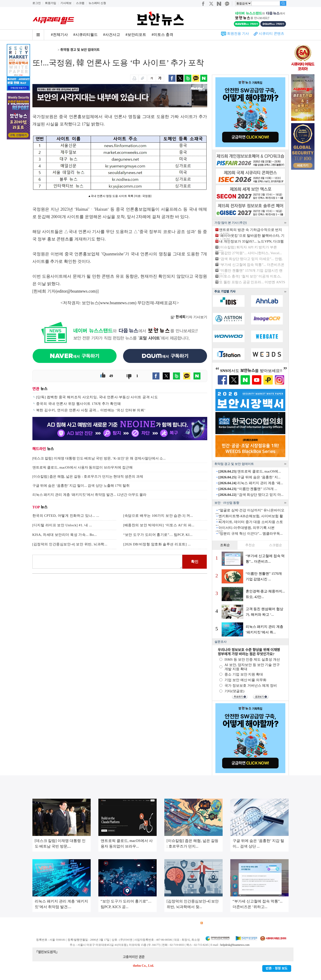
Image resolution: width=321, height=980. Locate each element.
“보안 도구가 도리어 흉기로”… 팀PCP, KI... (158, 535)
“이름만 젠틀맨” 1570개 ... (248, 489)
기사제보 (66, 3)
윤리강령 (142, 923)
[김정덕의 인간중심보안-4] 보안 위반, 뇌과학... (70, 544)
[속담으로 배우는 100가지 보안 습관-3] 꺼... (158, 516)
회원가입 (51, 3)
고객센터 (158, 923)
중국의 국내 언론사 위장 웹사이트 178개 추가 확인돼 (79, 404)
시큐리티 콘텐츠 (271, 34)
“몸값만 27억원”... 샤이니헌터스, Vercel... (250, 253)
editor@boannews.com (76, 291)
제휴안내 (174, 923)
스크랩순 (276, 545)
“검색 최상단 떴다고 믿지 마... (251, 495)
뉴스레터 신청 (97, 3)
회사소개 (38, 923)
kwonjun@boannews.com (163, 957)
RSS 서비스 (211, 923)
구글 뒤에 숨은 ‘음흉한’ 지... (249, 477)
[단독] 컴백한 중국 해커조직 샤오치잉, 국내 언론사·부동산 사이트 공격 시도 (97, 397)
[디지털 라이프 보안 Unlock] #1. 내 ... (62, 525)
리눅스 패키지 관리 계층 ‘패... (251, 483)
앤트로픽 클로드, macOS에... (250, 471)
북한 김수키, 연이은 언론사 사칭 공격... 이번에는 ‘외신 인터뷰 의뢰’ (91, 410)
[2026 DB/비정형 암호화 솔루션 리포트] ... (157, 544)
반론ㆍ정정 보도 (277, 968)
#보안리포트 (136, 35)
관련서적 (190, 923)
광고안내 (55, 923)
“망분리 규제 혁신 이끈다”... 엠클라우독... (251, 534)
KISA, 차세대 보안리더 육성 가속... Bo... (65, 535)
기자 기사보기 (189, 317)
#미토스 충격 (162, 35)
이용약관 (71, 923)
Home (36, 50)
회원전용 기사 (238, 34)
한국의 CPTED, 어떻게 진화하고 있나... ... (66, 516)
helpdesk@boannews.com (235, 945)
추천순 (250, 545)
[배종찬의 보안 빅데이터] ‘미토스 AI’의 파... (159, 525)
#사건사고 (112, 35)
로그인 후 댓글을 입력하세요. (107, 562)
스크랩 (80, 3)
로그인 (37, 3)
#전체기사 (59, 35)
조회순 (225, 545)
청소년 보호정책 (121, 923)
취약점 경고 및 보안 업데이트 (80, 50)
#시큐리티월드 (86, 35)
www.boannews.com (117, 303)
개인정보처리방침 (93, 923)
